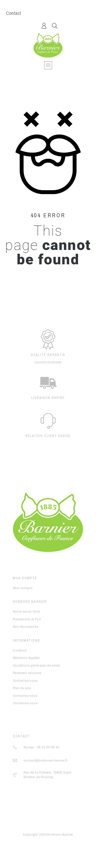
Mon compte (23, 588)
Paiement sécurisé (27, 673)
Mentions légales (26, 658)
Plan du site (22, 688)
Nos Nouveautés (26, 627)
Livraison (20, 650)
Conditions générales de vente (37, 665)
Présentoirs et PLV (27, 619)
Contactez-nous (25, 681)
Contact (14, 13)
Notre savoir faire (26, 611)
